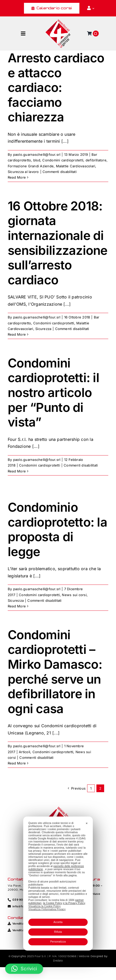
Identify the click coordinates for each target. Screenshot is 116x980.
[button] (24, 969)
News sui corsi (74, 595)
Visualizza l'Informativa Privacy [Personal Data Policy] (47, 909)
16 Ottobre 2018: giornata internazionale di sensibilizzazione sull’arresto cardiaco (58, 243)
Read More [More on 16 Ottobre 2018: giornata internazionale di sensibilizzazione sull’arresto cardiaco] (17, 334)
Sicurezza (43, 329)
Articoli (24, 752)
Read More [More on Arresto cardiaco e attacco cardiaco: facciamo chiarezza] (17, 177)
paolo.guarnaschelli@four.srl (37, 154)
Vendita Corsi (22, 924)
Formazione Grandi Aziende (31, 166)
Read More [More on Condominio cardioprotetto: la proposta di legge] (17, 606)
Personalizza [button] (58, 942)
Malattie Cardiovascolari (76, 166)
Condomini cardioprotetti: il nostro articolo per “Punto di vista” (53, 392)
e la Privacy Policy (74, 903)
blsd (37, 160)
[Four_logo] (58, 21)
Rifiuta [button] (58, 932)
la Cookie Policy (53, 903)
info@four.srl (22, 906)
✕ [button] (87, 823)
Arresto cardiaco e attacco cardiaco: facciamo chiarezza (56, 87)
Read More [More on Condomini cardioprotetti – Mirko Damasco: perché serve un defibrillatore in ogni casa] (17, 763)
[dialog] (58, 884)
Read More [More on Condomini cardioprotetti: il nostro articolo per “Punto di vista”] (17, 471)
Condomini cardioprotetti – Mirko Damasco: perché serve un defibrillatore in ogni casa (55, 672)
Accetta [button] (58, 922)
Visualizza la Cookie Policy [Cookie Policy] (44, 906)
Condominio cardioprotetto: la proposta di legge (57, 529)
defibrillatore (96, 160)
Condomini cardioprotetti (63, 160)
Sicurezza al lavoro (23, 172)
